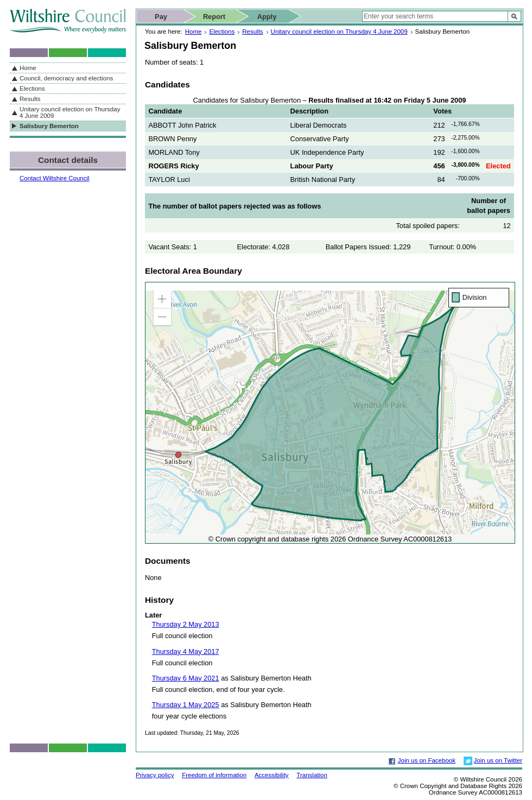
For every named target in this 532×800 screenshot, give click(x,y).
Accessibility (272, 775)
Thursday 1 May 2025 (186, 705)
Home (194, 32)
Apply (267, 17)
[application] (330, 413)
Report (214, 17)
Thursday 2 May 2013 (186, 624)
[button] (162, 299)
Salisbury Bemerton (49, 126)
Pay (161, 17)
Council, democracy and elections (66, 78)
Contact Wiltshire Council (55, 178)
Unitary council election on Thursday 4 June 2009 (339, 32)
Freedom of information (214, 775)
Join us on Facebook (427, 760)
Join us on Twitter (498, 760)
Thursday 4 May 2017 (186, 651)
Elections (222, 32)
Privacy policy (155, 775)
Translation (312, 775)
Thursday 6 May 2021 (186, 678)
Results (252, 32)
